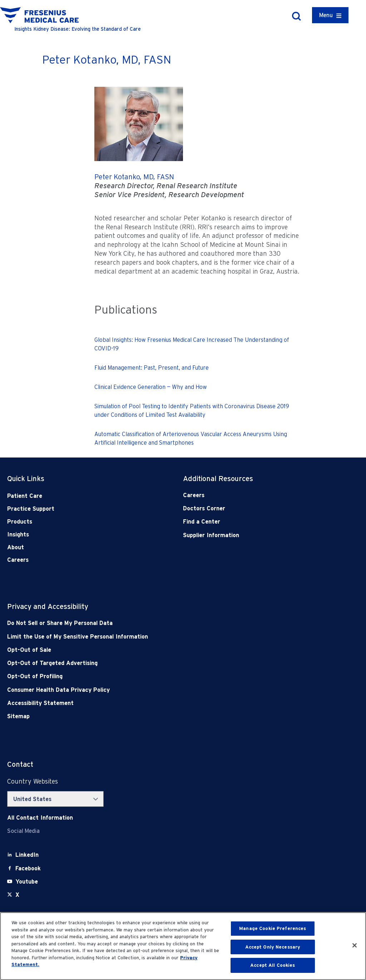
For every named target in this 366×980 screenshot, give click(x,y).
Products (20, 522)
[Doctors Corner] (253, 508)
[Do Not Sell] (148, 623)
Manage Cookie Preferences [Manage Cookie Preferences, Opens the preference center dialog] (273, 928)
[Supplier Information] (253, 535)
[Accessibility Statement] (148, 703)
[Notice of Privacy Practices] (148, 637)
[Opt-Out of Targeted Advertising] (148, 663)
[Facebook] (28, 868)
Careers (18, 560)
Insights (18, 534)
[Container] (330, 15)
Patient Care (25, 496)
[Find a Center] (253, 522)
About (16, 547)
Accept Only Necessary (273, 947)
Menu (326, 15)
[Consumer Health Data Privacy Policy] (148, 690)
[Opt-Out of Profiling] (148, 676)
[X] (17, 895)
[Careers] (253, 495)
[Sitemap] (148, 716)
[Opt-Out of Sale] (148, 650)
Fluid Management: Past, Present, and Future (152, 368)
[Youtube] (27, 882)
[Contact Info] (40, 818)
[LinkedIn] (27, 855)
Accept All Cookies (273, 965)
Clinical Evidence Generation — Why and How (151, 387)
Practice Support (31, 509)
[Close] (355, 945)
